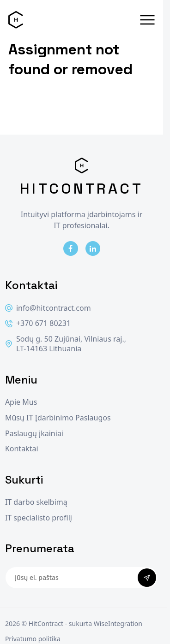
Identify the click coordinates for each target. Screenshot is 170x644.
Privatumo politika (33, 639)
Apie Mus (21, 402)
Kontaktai (22, 449)
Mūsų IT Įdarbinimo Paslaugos (58, 418)
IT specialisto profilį (39, 518)
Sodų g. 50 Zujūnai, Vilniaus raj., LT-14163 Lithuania (66, 344)
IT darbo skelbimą (36, 502)
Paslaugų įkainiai (34, 434)
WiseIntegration (118, 623)
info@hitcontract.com (48, 308)
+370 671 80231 (38, 323)
